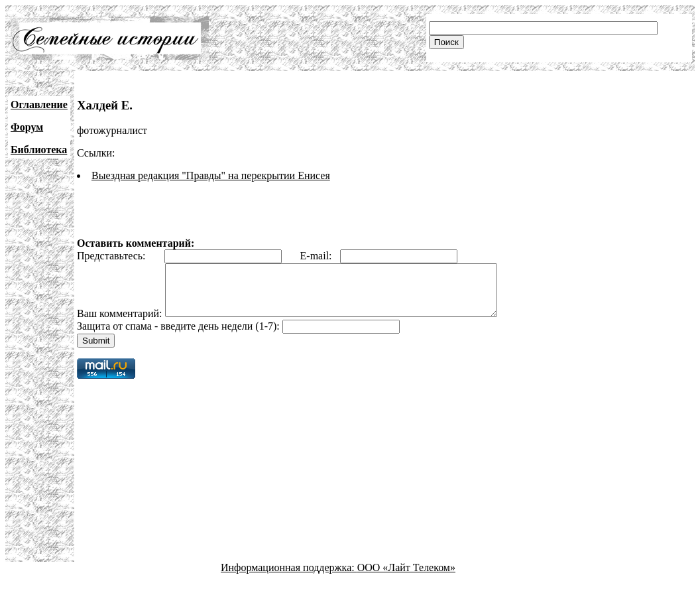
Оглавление (39, 104)
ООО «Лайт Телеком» (406, 577)
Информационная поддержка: (289, 577)
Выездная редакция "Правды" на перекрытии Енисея (211, 175)
